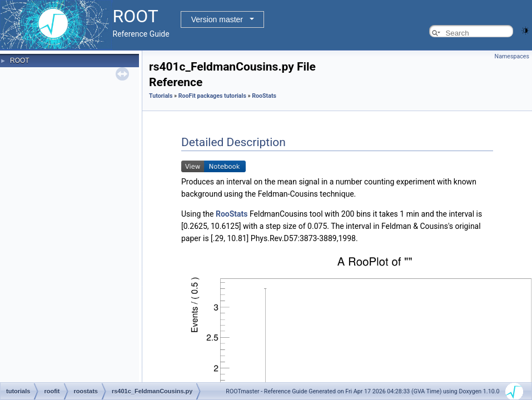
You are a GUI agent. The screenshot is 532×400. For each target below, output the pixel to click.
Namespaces (512, 56)
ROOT (20, 61)
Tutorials (161, 96)
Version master (217, 19)
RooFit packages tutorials (212, 96)
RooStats (264, 96)
